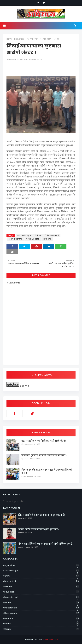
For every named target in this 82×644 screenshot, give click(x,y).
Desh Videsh (42, 581)
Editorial (42, 586)
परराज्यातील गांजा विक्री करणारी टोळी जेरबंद (44, 441)
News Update (33, 239)
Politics (42, 624)
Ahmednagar (24, 235)
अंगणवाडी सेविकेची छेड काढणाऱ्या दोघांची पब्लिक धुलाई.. (46, 544)
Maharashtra (15, 239)
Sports (42, 629)
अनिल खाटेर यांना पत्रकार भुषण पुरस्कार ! (39, 529)
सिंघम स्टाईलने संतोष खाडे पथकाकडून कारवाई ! (42, 515)
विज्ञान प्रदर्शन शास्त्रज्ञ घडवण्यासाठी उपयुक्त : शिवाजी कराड (47, 471)
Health (42, 602)
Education (42, 592)
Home (9, 39)
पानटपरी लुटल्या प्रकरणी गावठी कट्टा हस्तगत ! (44, 455)
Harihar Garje (16, 60)
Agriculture (42, 565)
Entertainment (52, 235)
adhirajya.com (51, 640)
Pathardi (18, 39)
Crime (38, 235)
